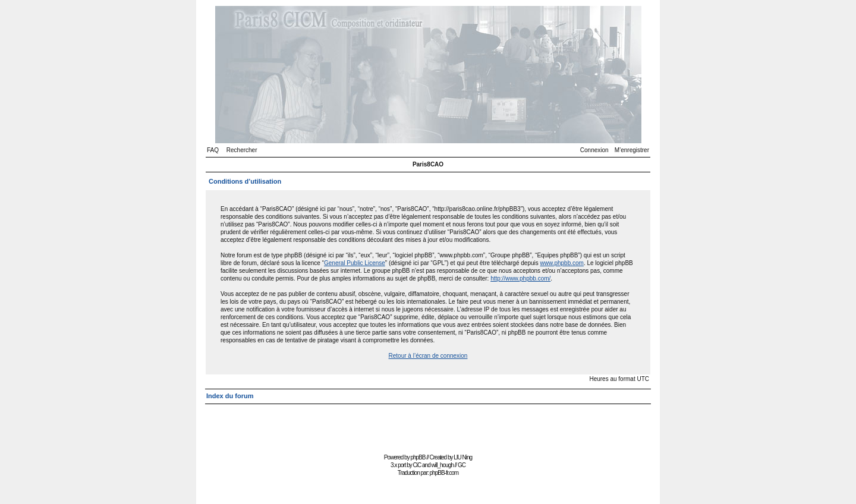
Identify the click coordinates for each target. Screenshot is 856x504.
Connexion (594, 150)
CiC (417, 465)
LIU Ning (463, 457)
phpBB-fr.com (444, 473)
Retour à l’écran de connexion (428, 356)
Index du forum (230, 396)
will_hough (443, 465)
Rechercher (242, 150)
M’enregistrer (632, 150)
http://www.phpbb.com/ (520, 278)
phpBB (418, 457)
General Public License (355, 263)
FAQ (213, 150)
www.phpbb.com (562, 263)
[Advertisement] (428, 423)
